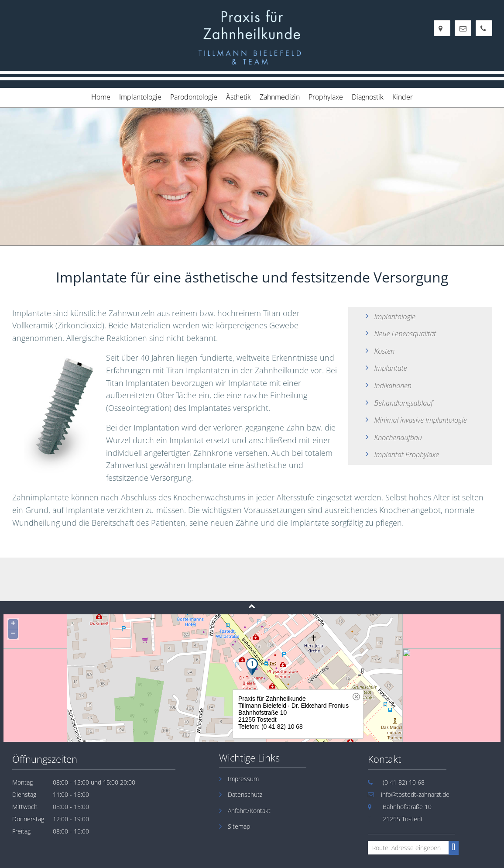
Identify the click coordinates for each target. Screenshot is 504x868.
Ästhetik (238, 97)
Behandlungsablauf (404, 403)
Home (101, 97)
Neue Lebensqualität (405, 334)
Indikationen (393, 386)
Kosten (385, 351)
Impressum (243, 779)
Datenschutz (245, 794)
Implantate (391, 368)
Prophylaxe (326, 97)
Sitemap (239, 826)
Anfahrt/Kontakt (249, 811)
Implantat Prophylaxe (407, 455)
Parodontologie (194, 97)
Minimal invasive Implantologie (421, 420)
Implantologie (140, 97)
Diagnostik (368, 97)
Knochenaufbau (398, 437)
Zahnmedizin (280, 97)
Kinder (403, 97)
